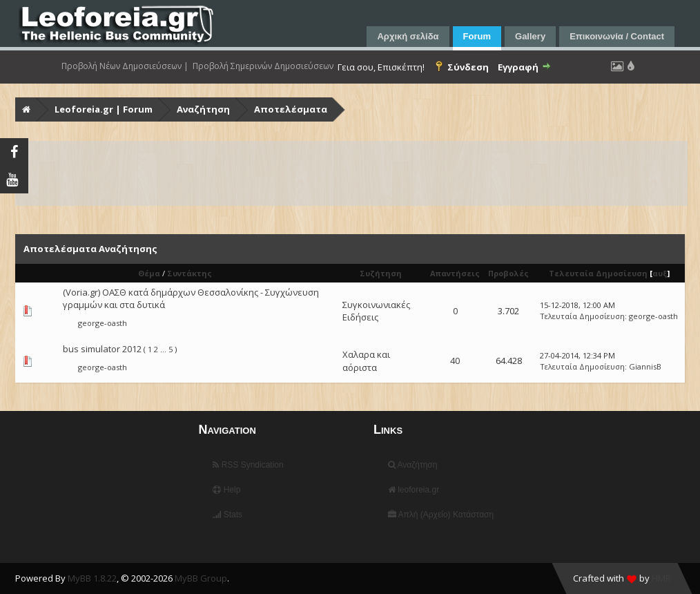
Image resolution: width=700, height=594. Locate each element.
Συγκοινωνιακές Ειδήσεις (376, 311)
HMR (661, 578)
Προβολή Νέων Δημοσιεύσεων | (125, 66)
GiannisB (645, 366)
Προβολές (508, 273)
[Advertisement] (351, 173)
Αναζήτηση (203, 109)
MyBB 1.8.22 (92, 578)
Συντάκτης (189, 273)
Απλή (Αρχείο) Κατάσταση (441, 515)
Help (226, 490)
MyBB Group (201, 578)
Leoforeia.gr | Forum (104, 109)
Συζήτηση (381, 273)
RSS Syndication (248, 465)
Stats (227, 515)
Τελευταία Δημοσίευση (598, 273)
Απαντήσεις (455, 273)
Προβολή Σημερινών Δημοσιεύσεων (263, 66)
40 (455, 361)
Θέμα (149, 273)
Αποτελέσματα (291, 109)
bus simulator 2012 (102, 349)
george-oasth (103, 323)
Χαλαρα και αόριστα (366, 361)
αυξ (660, 273)
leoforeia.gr (414, 490)
